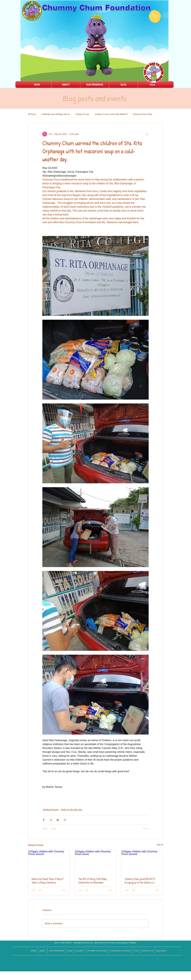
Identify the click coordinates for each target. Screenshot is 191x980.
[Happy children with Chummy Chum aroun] (96, 862)
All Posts (32, 114)
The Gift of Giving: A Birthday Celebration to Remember (92, 881)
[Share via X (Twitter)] (51, 820)
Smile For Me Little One (71, 810)
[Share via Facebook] (44, 820)
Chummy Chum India (142, 114)
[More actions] (147, 134)
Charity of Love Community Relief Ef (111, 114)
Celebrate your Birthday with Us (56, 114)
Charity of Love (82, 114)
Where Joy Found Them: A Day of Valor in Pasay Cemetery (47, 881)
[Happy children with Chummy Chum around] (49, 862)
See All (160, 845)
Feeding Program (51, 810)
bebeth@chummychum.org (83, 943)
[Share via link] (65, 820)
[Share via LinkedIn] (58, 820)
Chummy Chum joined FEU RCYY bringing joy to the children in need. (140, 881)
